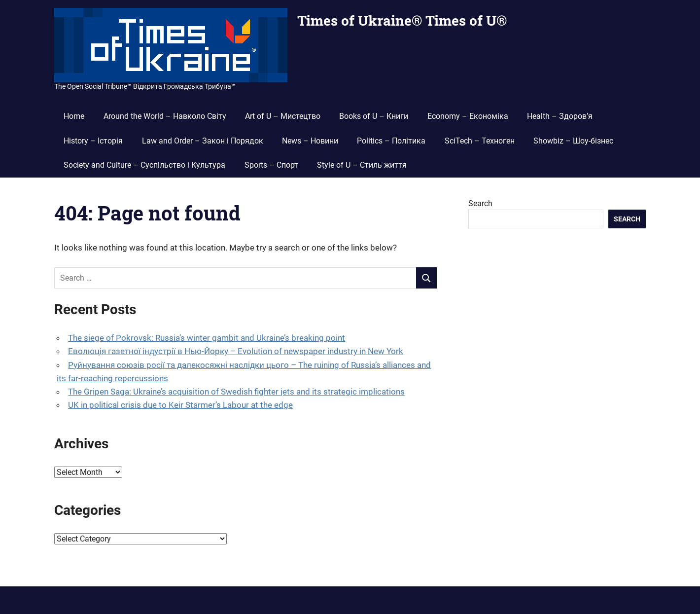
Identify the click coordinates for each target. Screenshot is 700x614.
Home (74, 116)
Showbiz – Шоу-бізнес (573, 141)
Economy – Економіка (468, 116)
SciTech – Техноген (480, 141)
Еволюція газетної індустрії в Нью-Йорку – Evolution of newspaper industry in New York (236, 351)
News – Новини (310, 141)
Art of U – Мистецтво (283, 116)
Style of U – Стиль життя (362, 165)
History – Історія (93, 141)
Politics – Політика (391, 141)
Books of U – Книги (374, 116)
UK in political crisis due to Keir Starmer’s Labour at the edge (180, 405)
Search (480, 203)
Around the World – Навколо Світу (165, 116)
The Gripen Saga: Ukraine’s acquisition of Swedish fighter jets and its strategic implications (236, 392)
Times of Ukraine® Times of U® (402, 20)
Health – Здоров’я (560, 116)
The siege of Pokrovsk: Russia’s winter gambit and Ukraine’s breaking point (207, 338)
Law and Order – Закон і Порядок (203, 141)
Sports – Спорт (271, 165)
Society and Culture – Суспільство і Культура (144, 165)
